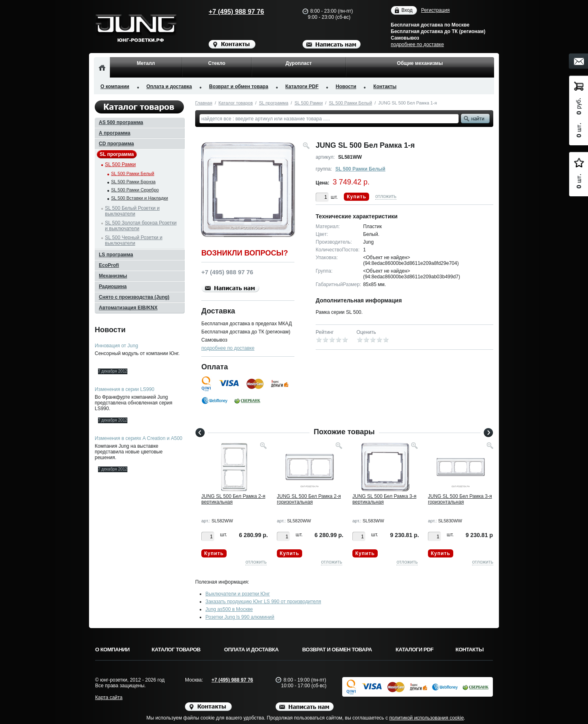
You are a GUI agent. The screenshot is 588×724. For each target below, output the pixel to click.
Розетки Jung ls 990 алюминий (240, 617)
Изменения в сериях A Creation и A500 (139, 438)
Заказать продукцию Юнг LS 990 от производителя (263, 602)
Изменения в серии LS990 (125, 389)
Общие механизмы (420, 63)
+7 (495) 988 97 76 (229, 12)
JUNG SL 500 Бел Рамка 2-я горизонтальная (309, 499)
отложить (386, 196)
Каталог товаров (236, 103)
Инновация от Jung (116, 346)
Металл (146, 63)
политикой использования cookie (427, 718)
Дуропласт (298, 63)
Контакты (385, 87)
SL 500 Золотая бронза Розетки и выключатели (141, 226)
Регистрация (435, 10)
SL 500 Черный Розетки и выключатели (134, 240)
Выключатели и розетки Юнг (238, 594)
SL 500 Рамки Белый (350, 103)
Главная (204, 103)
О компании (115, 87)
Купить (356, 197)
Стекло (217, 63)
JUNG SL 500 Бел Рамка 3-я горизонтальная (460, 499)
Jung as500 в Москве (229, 609)
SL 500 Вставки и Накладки (139, 198)
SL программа (274, 103)
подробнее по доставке (417, 44)
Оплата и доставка (169, 87)
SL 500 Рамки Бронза (133, 182)
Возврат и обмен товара (239, 87)
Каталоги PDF (302, 87)
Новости (346, 87)
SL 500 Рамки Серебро (135, 190)
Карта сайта (109, 697)
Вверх (525, 698)
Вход (407, 10)
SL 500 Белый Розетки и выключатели (132, 211)
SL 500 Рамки (308, 103)
